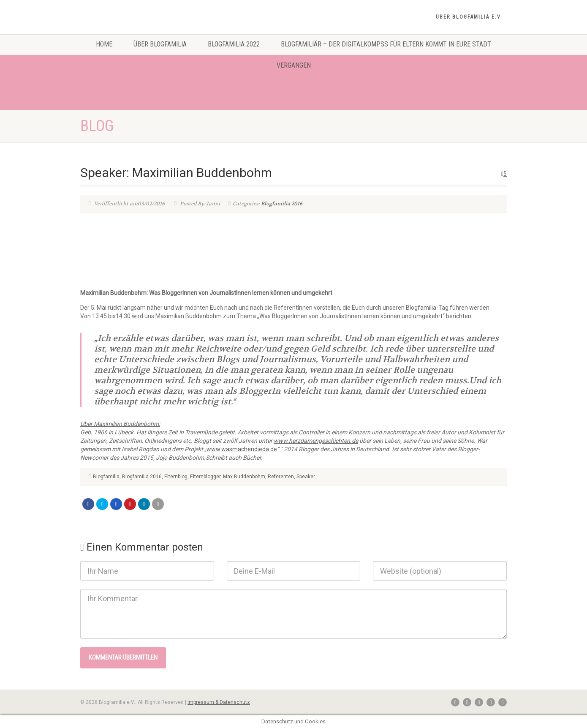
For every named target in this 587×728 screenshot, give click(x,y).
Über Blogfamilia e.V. (469, 17)
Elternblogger (205, 477)
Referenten (281, 477)
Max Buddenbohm (244, 477)
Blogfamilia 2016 (282, 204)
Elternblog (176, 477)
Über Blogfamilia (160, 44)
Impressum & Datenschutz (219, 702)
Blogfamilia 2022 (234, 44)
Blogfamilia (106, 477)
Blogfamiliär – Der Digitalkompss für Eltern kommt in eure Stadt (386, 44)
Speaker (306, 477)
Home (104, 44)
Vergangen (294, 65)
